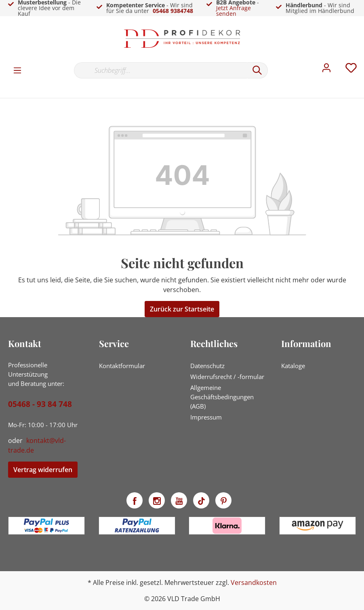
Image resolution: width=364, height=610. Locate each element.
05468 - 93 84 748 (40, 404)
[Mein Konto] (326, 70)
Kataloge (293, 366)
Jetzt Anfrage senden (234, 11)
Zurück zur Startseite (182, 309)
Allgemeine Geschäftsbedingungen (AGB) (222, 397)
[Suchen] (257, 70)
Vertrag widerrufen (43, 470)
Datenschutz (207, 366)
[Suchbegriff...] (160, 70)
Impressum (206, 417)
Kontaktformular (122, 366)
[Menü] (17, 70)
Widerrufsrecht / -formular (227, 377)
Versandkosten (254, 582)
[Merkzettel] (351, 70)
